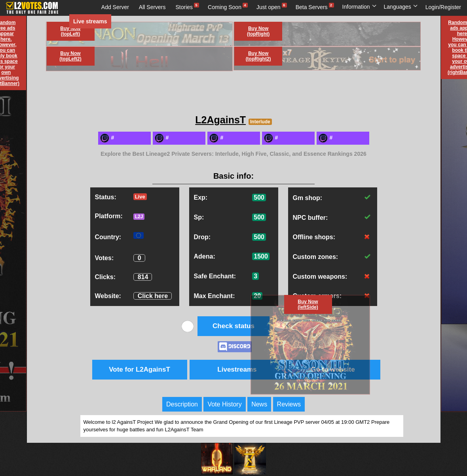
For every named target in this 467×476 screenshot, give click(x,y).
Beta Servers (312, 7)
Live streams (90, 21)
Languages (401, 7)
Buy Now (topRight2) (258, 56)
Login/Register (443, 7)
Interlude (260, 122)
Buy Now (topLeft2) (70, 56)
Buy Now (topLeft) (70, 31)
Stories (184, 7)
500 (259, 197)
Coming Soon (225, 7)
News (259, 404)
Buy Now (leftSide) (308, 304)
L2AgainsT (220, 120)
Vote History (224, 404)
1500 (261, 256)
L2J (139, 217)
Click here (153, 296)
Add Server (115, 7)
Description (182, 404)
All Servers (152, 7)
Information (360, 7)
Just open (269, 7)
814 (143, 277)
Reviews (289, 404)
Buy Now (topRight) (258, 31)
